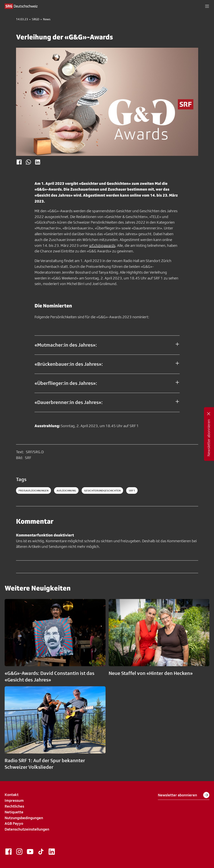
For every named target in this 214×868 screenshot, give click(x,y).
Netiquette (14, 812)
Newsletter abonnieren (184, 795)
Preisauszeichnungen (34, 490)
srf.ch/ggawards (102, 245)
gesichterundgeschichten (102, 490)
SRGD (36, 19)
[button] (207, 6)
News (47, 19)
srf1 (132, 490)
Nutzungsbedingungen (24, 818)
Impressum (14, 800)
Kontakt (12, 795)
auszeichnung (66, 490)
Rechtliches (14, 806)
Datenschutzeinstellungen (27, 829)
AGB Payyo (14, 823)
